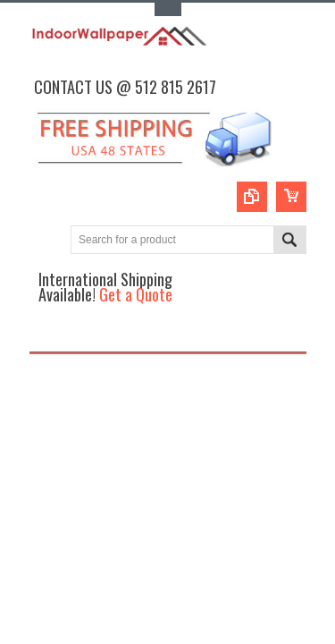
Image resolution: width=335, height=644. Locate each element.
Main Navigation (45, 336)
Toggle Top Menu (168, 9)
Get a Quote (136, 294)
